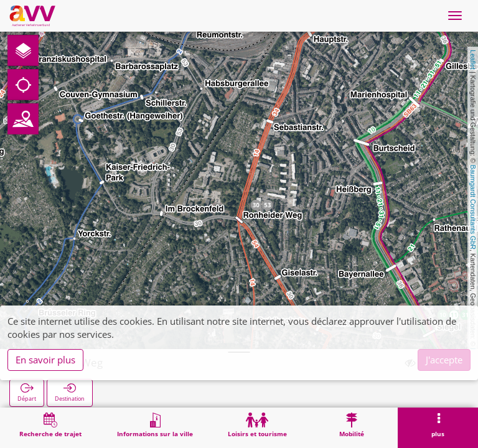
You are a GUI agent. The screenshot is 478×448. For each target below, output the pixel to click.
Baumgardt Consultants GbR (473, 207)
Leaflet (473, 60)
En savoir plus (45, 360)
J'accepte (444, 360)
